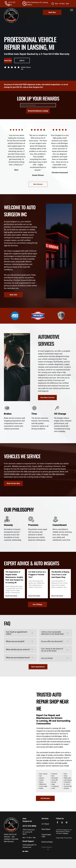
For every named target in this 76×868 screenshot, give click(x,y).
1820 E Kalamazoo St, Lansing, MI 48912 (29, 832)
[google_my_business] (67, 823)
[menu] (72, 10)
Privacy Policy (68, 838)
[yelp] (62, 823)
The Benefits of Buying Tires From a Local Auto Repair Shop (60, 575)
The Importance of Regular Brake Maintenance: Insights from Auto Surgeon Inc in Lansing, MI (14, 577)
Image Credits (60, 838)
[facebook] (57, 823)
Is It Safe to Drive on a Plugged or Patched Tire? (37, 575)
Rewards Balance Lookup (38, 111)
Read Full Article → (12, 596)
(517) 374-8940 (29, 826)
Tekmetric (66, 833)
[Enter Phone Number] (38, 105)
